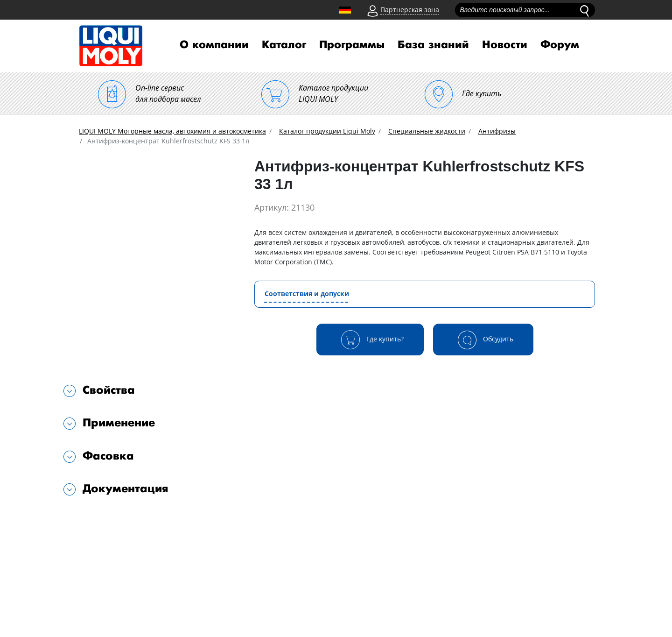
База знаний (433, 45)
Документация (126, 489)
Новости (505, 45)
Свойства (109, 390)
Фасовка (108, 456)
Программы (352, 45)
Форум (560, 45)
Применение (119, 423)
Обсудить (483, 340)
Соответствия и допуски (307, 294)
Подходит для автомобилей (130, 519)
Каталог (284, 45)
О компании (214, 45)
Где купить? (370, 340)
